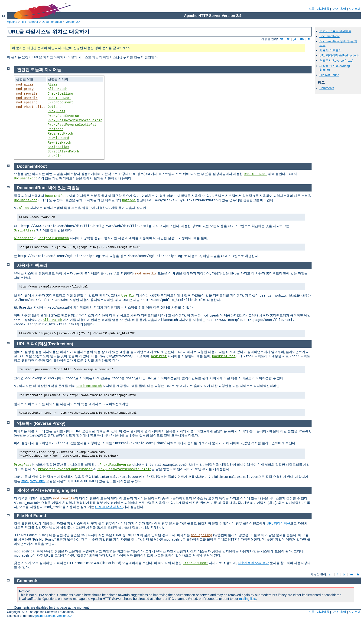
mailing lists (247, 599)
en (281, 39)
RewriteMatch (60, 143)
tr (309, 39)
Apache (12, 22)
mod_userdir (27, 98)
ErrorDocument (60, 102)
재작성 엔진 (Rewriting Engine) (47, 490)
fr (288, 39)
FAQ (335, 9)
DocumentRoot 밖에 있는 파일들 (48, 188)
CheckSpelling (60, 94)
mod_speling (27, 102)
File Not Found (329, 75)
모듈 (312, 9)
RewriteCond (58, 138)
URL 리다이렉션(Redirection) (339, 55)
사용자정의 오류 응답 (253, 563)
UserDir (55, 156)
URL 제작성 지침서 (109, 507)
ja (295, 39)
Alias (53, 85)
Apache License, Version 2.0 (52, 616)
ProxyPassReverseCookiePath (73, 125)
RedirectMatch (60, 134)
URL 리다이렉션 (278, 523)
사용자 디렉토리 (330, 50)
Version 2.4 (73, 22)
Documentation (52, 22)
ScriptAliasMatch (63, 152)
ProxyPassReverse (63, 116)
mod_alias (25, 85)
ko (302, 39)
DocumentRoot (330, 36)
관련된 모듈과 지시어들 (335, 31)
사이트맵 (355, 9)
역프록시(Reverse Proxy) (336, 61)
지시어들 (323, 9)
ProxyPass (57, 111)
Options (55, 107)
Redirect (56, 129)
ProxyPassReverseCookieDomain (75, 120)
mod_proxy (25, 89)
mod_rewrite (27, 94)
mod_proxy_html (33, 481)
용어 (343, 9)
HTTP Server (29, 22)
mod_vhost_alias (31, 107)
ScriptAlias (58, 147)
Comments (327, 88)
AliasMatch (58, 89)
